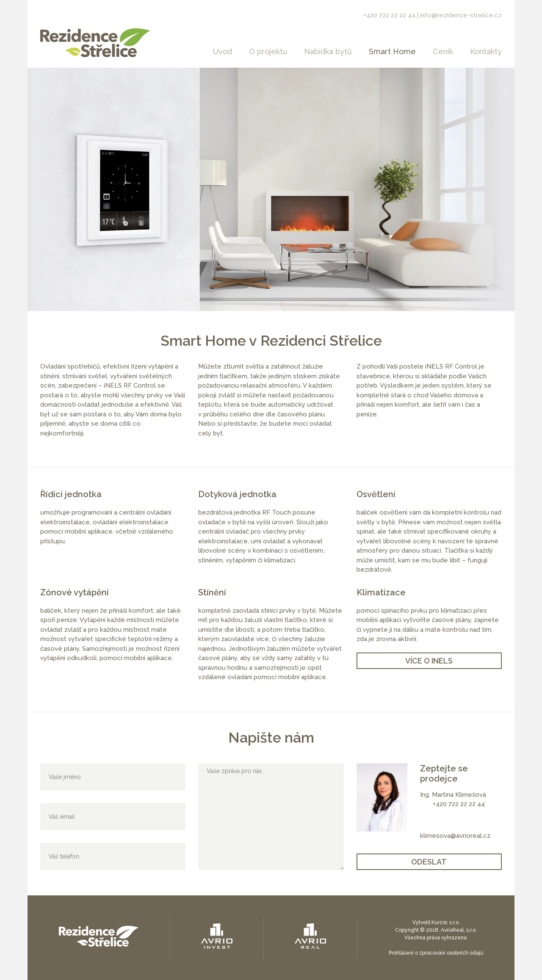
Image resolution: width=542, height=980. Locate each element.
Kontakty (486, 51)
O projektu (268, 51)
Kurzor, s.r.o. (446, 922)
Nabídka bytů (328, 51)
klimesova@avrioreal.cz (455, 836)
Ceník (443, 51)
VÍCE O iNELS (429, 661)
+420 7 (442, 804)
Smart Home (392, 51)
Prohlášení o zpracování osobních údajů (436, 953)
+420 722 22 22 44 (389, 15)
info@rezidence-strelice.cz (461, 15)
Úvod (223, 51)
